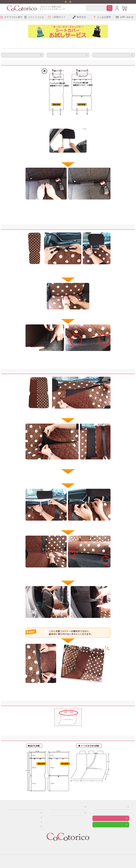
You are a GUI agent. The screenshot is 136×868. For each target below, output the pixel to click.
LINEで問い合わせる (94, 825)
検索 (110, 8)
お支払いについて (9, 813)
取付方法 (22, 55)
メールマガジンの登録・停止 (93, 807)
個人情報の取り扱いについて (51, 813)
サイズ (113, 55)
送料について (8, 817)
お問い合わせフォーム (94, 818)
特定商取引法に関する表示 (50, 807)
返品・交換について (9, 822)
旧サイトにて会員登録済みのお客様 (9, 826)
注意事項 (68, 55)
